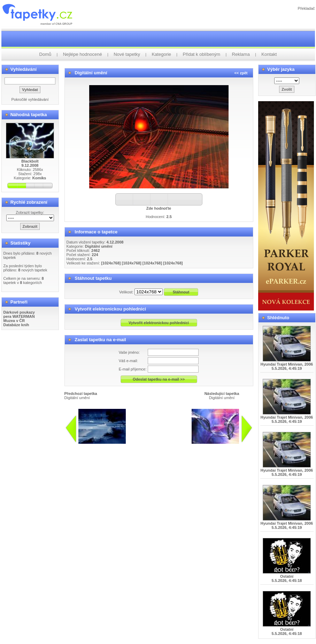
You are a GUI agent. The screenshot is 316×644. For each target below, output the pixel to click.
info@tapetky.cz (195, 447)
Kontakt (269, 54)
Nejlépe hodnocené (83, 54)
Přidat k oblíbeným (202, 54)
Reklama (241, 54)
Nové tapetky (127, 54)
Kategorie (161, 54)
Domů (45, 54)
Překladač (306, 8)
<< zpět (241, 73)
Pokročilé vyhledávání (30, 99)
